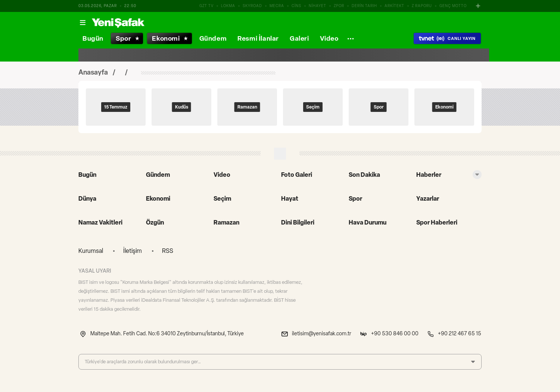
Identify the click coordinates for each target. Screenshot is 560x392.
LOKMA (228, 6)
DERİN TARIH (364, 6)
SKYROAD (252, 6)
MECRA (277, 6)
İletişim (133, 251)
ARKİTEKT (394, 6)
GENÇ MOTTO (453, 6)
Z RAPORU (422, 6)
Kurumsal (91, 251)
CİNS (296, 6)
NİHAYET (318, 6)
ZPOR (339, 6)
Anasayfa (93, 72)
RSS (168, 251)
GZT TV (206, 6)
